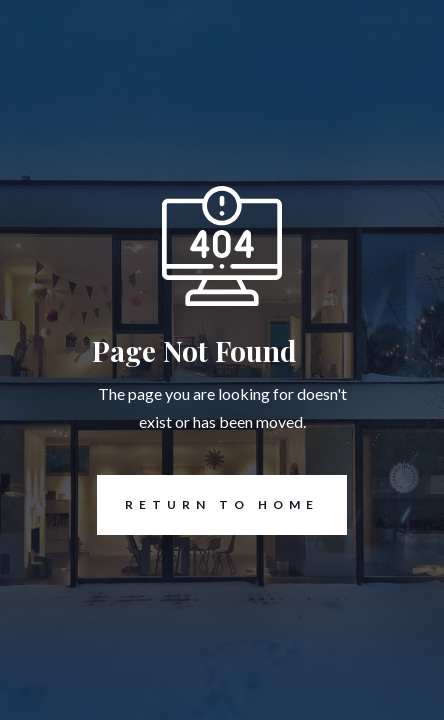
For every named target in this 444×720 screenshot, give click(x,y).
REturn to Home (208, 505)
